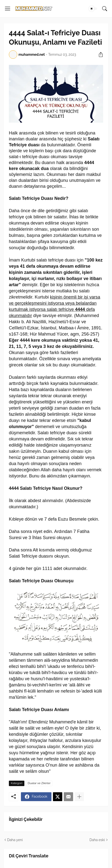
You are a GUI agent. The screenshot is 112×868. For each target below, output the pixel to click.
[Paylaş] (99, 55)
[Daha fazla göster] (79, 797)
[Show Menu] (8, 9)
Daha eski (97, 840)
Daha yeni (15, 840)
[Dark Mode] (93, 9)
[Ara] (105, 9)
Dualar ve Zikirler (39, 783)
